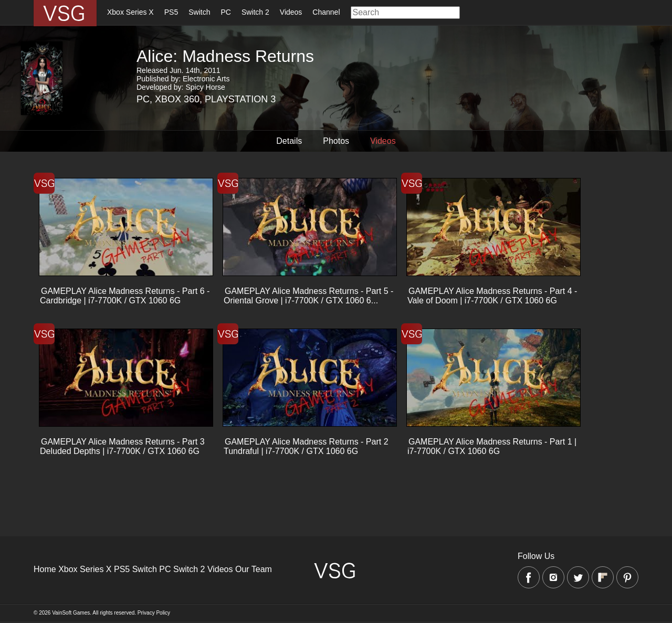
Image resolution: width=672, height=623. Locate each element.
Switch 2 (255, 12)
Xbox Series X (130, 12)
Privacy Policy (154, 613)
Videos (291, 12)
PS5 (171, 12)
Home (45, 569)
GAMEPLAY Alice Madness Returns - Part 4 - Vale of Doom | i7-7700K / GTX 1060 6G (492, 296)
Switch (199, 12)
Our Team (254, 569)
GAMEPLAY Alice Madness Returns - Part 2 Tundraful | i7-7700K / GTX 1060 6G (306, 446)
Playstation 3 (240, 99)
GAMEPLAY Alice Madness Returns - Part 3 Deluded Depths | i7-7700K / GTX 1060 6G (122, 446)
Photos (336, 141)
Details (289, 141)
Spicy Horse (205, 87)
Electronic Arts (206, 79)
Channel (326, 12)
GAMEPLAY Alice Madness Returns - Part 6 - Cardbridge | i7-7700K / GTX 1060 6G (125, 296)
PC (225, 12)
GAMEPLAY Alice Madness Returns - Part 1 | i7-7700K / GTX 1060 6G (492, 446)
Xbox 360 (177, 99)
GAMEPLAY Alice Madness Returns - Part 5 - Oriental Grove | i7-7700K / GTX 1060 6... (308, 296)
